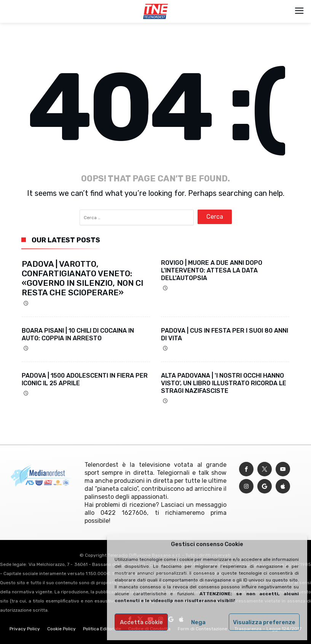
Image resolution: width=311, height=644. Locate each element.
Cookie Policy (61, 629)
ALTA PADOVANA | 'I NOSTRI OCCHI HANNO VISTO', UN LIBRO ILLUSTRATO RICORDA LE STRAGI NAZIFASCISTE (224, 383)
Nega (198, 622)
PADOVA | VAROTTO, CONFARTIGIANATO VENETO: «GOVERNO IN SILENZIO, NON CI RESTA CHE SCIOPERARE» (82, 278)
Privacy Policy (25, 629)
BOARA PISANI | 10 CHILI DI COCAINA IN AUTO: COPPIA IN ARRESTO (78, 334)
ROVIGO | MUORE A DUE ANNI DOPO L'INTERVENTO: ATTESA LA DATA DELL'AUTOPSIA (212, 270)
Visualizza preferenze (264, 622)
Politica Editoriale (102, 629)
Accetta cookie (141, 622)
